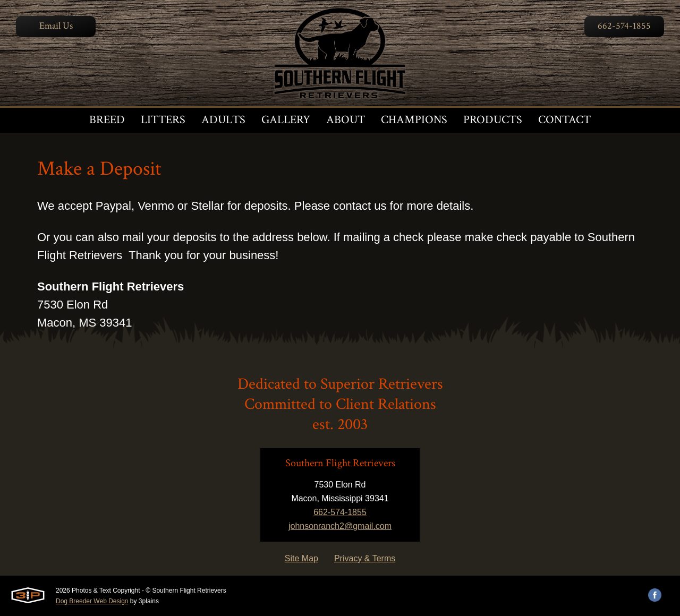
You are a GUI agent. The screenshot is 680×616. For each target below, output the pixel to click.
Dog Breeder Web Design (92, 601)
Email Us (56, 26)
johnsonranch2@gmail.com (340, 526)
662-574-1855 (624, 26)
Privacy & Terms (365, 558)
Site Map (301, 558)
